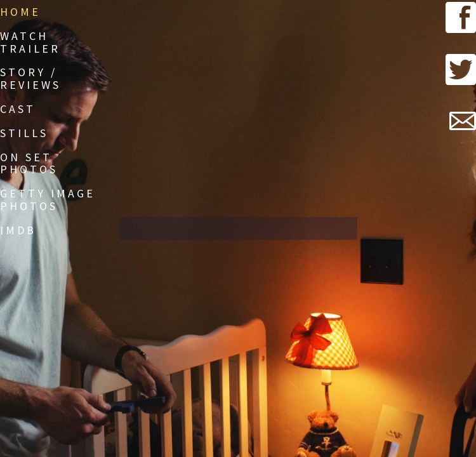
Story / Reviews (30, 78)
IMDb (18, 230)
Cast (18, 109)
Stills (24, 133)
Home (20, 12)
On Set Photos (29, 163)
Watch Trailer (30, 42)
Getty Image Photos (48, 200)
